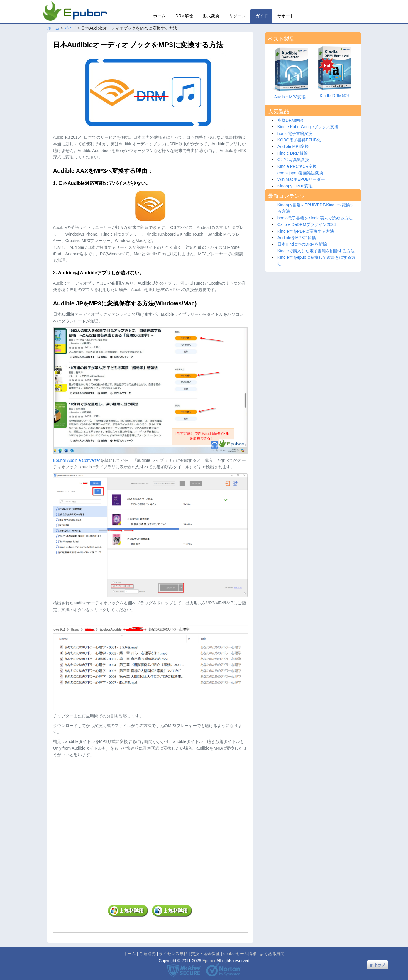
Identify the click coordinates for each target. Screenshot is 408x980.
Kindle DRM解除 (293, 153)
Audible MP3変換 (293, 146)
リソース (237, 16)
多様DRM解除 (290, 120)
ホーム (159, 16)
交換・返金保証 (205, 954)
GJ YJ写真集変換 (293, 160)
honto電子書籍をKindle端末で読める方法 (315, 218)
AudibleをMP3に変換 (297, 238)
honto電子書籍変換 (295, 134)
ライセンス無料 (173, 954)
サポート (286, 16)
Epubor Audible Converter (77, 460)
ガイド (262, 16)
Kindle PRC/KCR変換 (297, 166)
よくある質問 (272, 954)
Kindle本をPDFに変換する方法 (306, 231)
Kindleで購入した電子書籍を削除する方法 (316, 251)
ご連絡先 (148, 954)
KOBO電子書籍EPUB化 (299, 140)
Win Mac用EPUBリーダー (301, 179)
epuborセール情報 (240, 954)
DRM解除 (184, 16)
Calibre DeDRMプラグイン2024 (307, 224)
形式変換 (211, 16)
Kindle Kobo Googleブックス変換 (308, 127)
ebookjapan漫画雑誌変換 (300, 173)
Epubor (209, 961)
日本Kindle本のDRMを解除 (302, 244)
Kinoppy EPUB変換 (295, 186)
